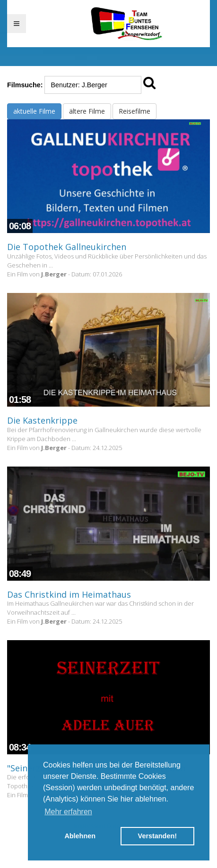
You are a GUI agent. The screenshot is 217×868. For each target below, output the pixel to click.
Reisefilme (135, 111)
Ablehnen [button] (80, 836)
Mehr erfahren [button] (68, 812)
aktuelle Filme (34, 111)
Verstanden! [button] (157, 836)
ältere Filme (87, 111)
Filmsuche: (25, 85)
